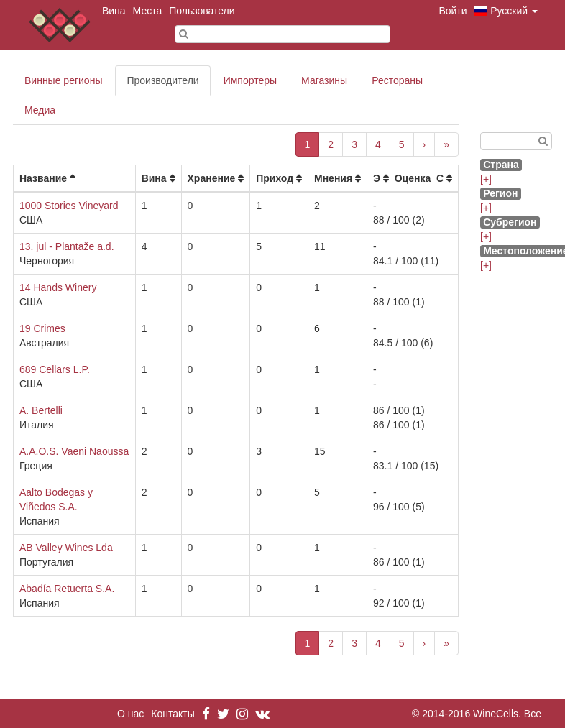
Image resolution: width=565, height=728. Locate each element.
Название (43, 178)
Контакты (173, 714)
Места (148, 11)
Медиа (40, 110)
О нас (130, 714)
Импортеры (250, 80)
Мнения (333, 178)
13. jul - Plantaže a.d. (67, 246)
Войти (453, 11)
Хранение (212, 178)
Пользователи (202, 11)
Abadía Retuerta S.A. (67, 589)
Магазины (324, 80)
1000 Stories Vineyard (69, 206)
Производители (162, 80)
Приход (275, 178)
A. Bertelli (41, 410)
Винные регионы (63, 80)
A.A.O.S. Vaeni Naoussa (74, 451)
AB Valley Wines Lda (66, 548)
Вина (114, 11)
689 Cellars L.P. (55, 369)
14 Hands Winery (58, 287)
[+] (486, 179)
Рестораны (397, 80)
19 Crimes (42, 328)
